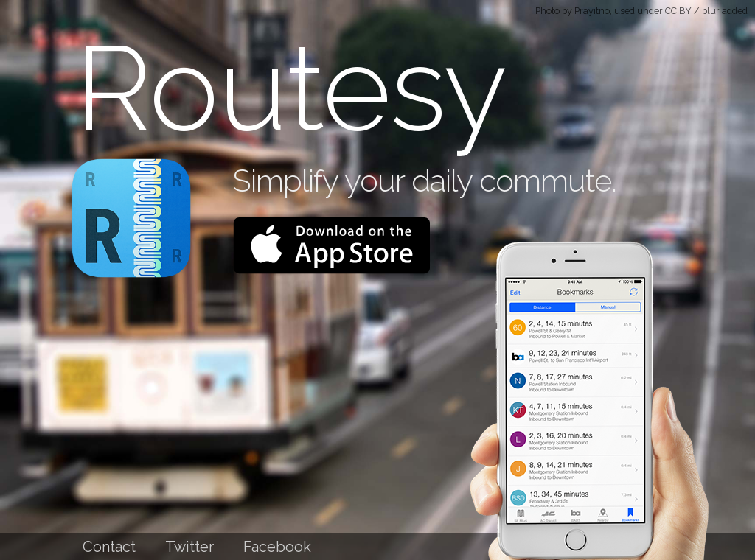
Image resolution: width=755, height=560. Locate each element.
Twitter (189, 547)
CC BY (678, 11)
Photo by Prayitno (573, 11)
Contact (109, 547)
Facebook (277, 547)
